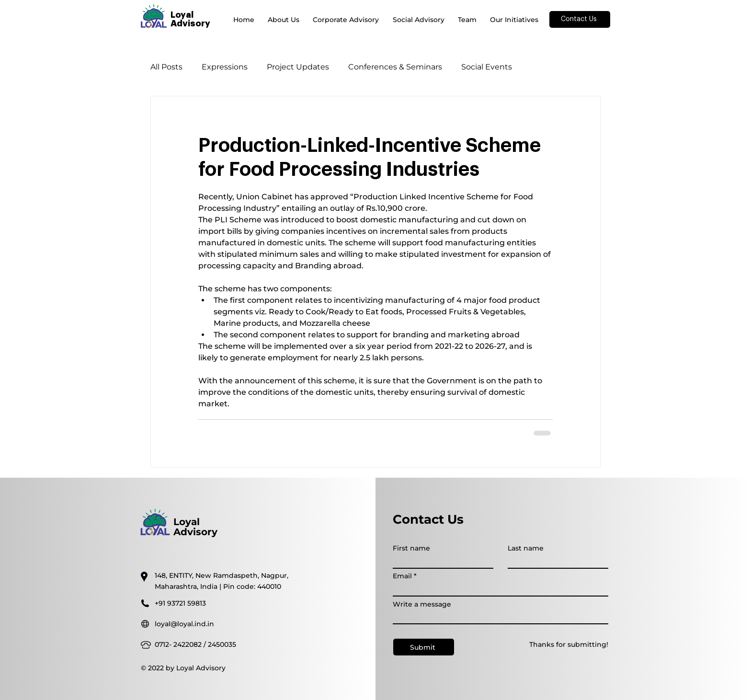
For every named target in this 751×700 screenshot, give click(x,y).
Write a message (422, 604)
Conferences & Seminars (395, 67)
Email (402, 576)
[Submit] (424, 647)
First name (411, 548)
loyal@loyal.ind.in (184, 624)
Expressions (225, 67)
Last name (526, 548)
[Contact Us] (580, 19)
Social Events (487, 67)
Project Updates (298, 67)
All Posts (166, 67)
